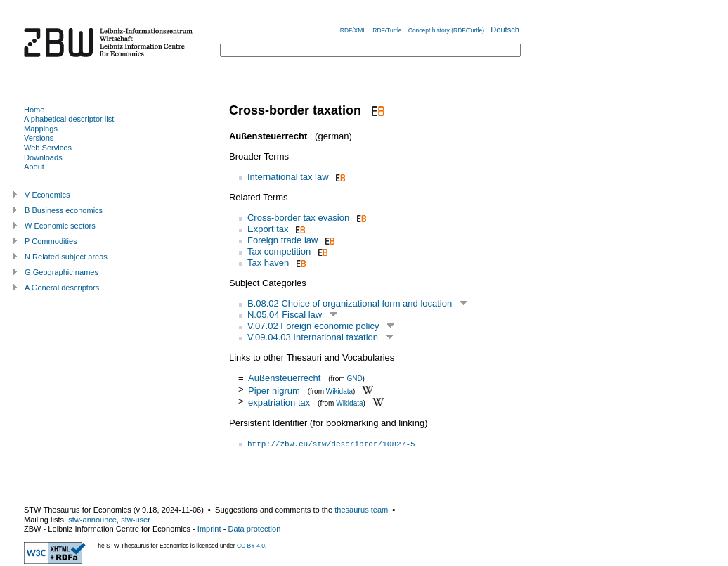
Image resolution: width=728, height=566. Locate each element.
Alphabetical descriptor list (69, 119)
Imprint (209, 529)
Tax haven (268, 263)
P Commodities (51, 241)
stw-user (136, 520)
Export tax (268, 229)
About (34, 167)
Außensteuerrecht (284, 378)
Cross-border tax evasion (298, 218)
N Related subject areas (66, 257)
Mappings (41, 129)
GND (354, 379)
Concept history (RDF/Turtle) (446, 30)
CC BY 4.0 (251, 546)
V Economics (47, 195)
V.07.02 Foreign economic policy (313, 326)
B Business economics (64, 210)
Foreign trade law (282, 240)
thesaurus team (361, 510)
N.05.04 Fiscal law (285, 315)
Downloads (43, 157)
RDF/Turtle (387, 30)
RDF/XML (353, 30)
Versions (39, 138)
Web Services (48, 148)
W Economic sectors (60, 226)
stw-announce (92, 520)
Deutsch (505, 30)
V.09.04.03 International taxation (313, 337)
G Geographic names (61, 272)
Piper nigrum (274, 390)
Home (34, 110)
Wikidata (339, 391)
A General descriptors (62, 288)
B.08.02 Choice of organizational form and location (350, 303)
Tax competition (279, 251)
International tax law (288, 177)
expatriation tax (279, 403)
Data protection (254, 529)
